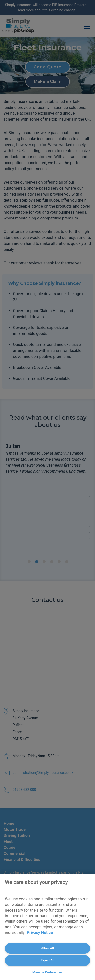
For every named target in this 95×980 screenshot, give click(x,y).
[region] (47, 927)
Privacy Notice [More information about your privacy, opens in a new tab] (40, 932)
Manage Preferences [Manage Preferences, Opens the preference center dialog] (47, 972)
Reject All (47, 960)
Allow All (47, 948)
